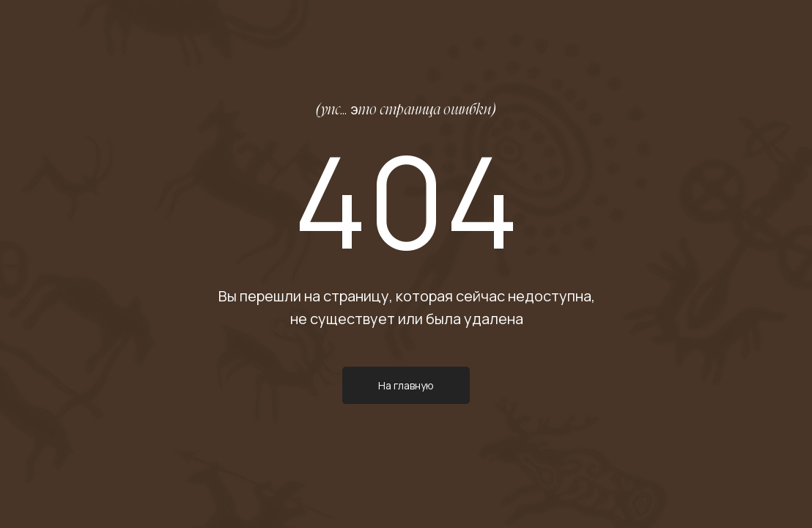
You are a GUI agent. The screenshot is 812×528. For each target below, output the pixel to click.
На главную (406, 385)
